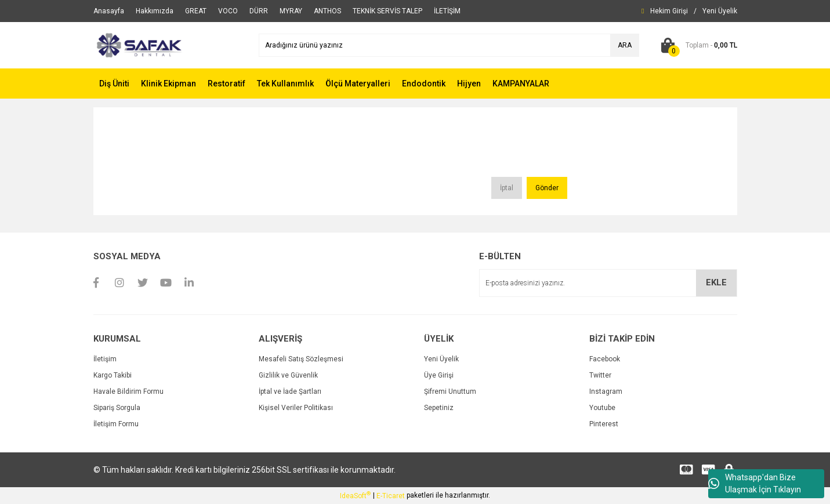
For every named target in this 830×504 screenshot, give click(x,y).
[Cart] (697, 45)
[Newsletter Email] (608, 283)
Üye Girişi (439, 375)
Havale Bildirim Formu (128, 391)
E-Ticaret (391, 496)
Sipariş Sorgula (117, 408)
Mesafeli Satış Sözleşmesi (301, 359)
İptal (507, 188)
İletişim (105, 359)
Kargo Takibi (113, 375)
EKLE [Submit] (716, 282)
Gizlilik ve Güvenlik (288, 375)
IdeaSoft (355, 495)
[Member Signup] (720, 11)
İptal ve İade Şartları (290, 391)
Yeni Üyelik (441, 359)
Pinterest (604, 424)
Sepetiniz (439, 408)
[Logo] (138, 45)
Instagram (606, 391)
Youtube (602, 408)
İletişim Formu (116, 424)
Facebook (605, 359)
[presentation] (405, 147)
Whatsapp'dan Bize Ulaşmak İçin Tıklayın (755, 483)
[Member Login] (669, 11)
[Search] (449, 45)
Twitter (600, 375)
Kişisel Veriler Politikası (296, 408)
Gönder (547, 188)
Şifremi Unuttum (450, 391)
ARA (625, 45)
